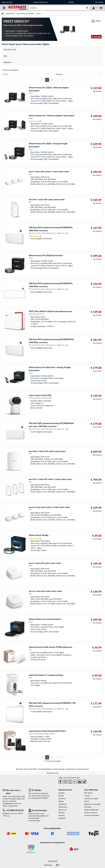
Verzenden (62, 799)
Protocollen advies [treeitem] (10, 49)
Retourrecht (63, 810)
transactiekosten (83, 769)
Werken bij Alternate (41, 2)
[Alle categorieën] (4, 8)
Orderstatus (63, 804)
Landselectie (52, 861)
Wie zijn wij (88, 793)
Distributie (62, 818)
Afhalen (71, 2)
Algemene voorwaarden (92, 804)
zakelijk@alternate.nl (10, 803)
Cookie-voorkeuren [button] (91, 813)
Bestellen (62, 793)
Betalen (61, 796)
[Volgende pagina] (63, 80)
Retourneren (63, 807)
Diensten (62, 815)
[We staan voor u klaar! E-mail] (14, 792)
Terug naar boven (53, 773)
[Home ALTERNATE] (17, 8)
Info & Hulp (99, 2)
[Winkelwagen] (101, 8)
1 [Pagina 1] (47, 80)
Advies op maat (7, 2)
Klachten (62, 813)
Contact (87, 796)
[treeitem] (52, 62)
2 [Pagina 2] (52, 80)
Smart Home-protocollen (25, 14)
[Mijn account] (94, 8)
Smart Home (10, 14)
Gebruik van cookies (91, 799)
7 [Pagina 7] (58, 80)
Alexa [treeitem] (5, 56)
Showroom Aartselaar (92, 815)
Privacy (87, 801)
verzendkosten (70, 769)
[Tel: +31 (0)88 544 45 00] (14, 810)
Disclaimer (88, 807)
